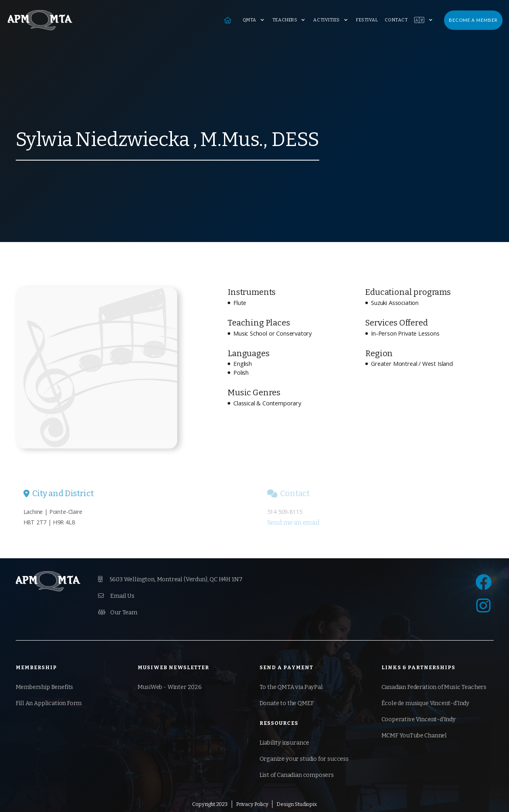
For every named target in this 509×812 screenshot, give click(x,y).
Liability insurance (285, 743)
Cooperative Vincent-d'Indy (419, 719)
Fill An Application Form (49, 703)
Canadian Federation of (434, 687)
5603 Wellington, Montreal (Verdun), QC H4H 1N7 (170, 579)
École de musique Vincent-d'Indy (426, 703)
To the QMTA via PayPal (291, 687)
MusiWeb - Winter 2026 (170, 687)
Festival (367, 20)
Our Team (118, 612)
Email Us (116, 596)
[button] (254, 20)
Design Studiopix (296, 804)
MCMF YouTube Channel (414, 736)
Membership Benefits (45, 687)
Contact (396, 20)
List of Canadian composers (297, 775)
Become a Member (473, 20)
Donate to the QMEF (287, 703)
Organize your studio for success (304, 759)
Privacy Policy (252, 804)
